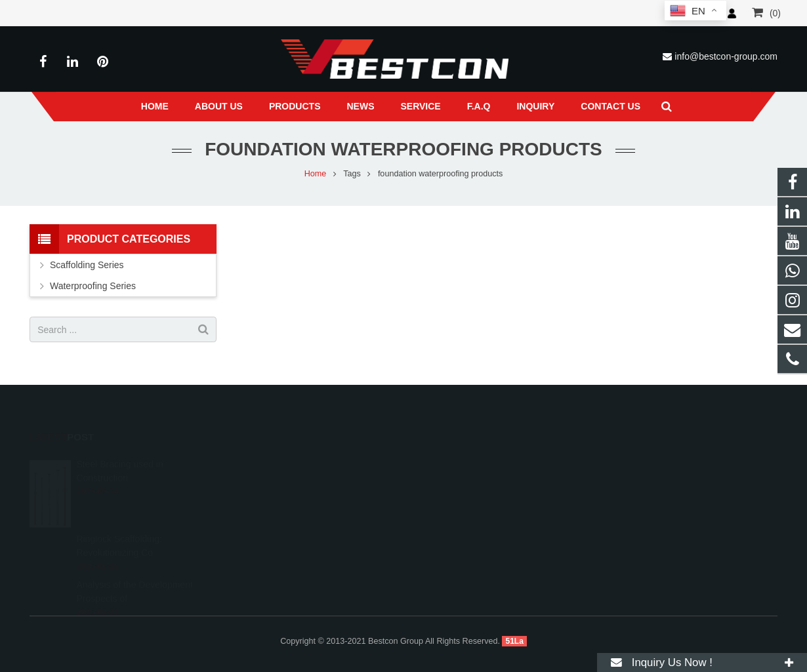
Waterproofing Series (93, 286)
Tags (352, 174)
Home (316, 174)
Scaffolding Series (87, 265)
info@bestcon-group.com (726, 56)
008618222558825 (462, 460)
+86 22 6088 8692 (460, 479)
